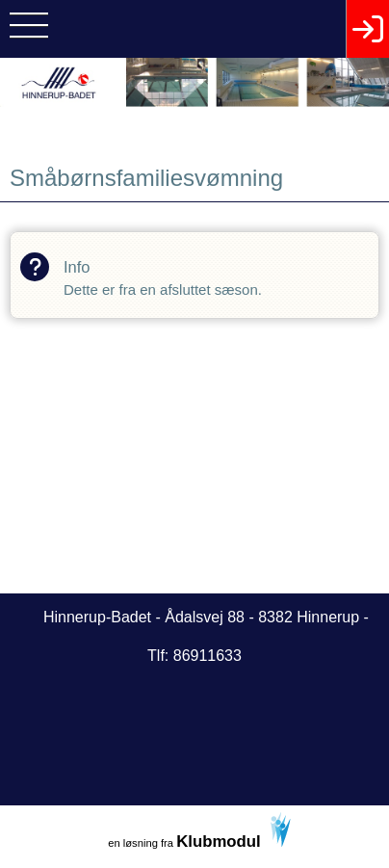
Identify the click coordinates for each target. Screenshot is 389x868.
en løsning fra (199, 831)
